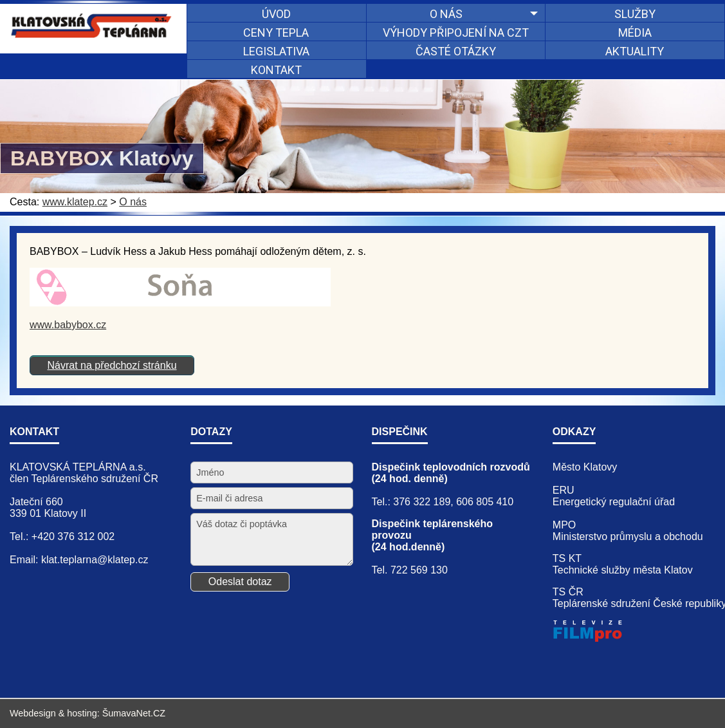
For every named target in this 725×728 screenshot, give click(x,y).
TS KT (567, 558)
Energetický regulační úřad (614, 502)
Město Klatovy (585, 467)
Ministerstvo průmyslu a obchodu (628, 537)
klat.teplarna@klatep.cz (95, 560)
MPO (564, 525)
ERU (564, 490)
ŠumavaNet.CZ (134, 713)
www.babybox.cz (68, 325)
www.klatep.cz (75, 202)
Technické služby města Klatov (623, 570)
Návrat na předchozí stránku (112, 365)
